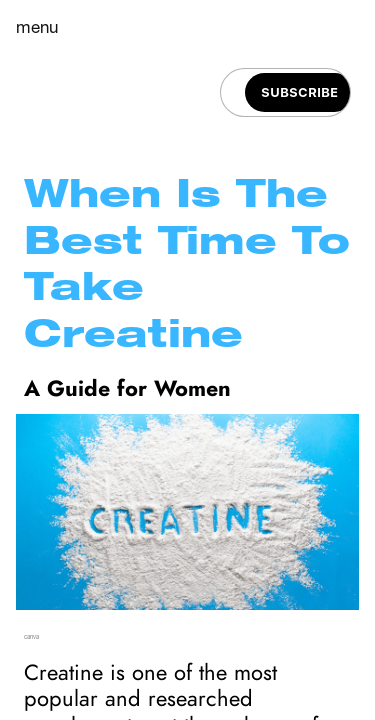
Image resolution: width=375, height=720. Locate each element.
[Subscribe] (299, 92)
